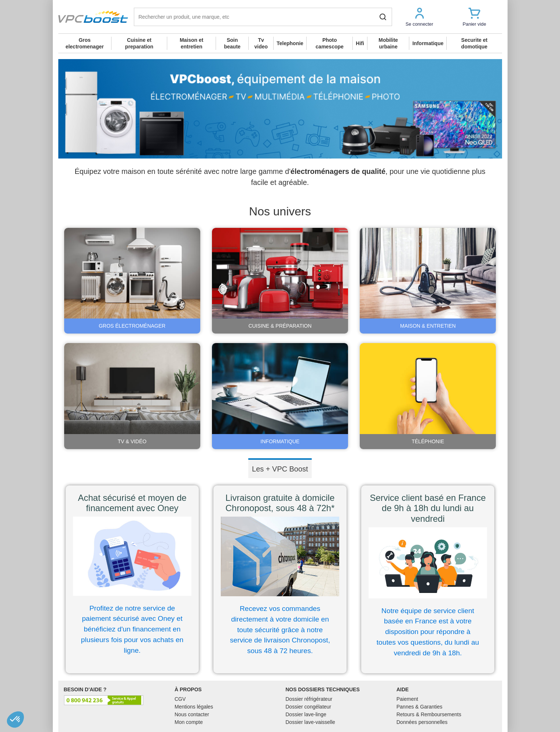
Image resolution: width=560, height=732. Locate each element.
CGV (180, 699)
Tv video (261, 43)
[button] (420, 17)
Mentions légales (194, 707)
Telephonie (290, 43)
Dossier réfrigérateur (309, 699)
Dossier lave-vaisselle (310, 722)
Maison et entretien (192, 43)
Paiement (407, 699)
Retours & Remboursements (429, 714)
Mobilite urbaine (388, 43)
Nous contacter (192, 714)
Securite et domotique (475, 43)
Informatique (428, 43)
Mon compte (189, 722)
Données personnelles (422, 722)
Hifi (360, 43)
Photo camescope (330, 43)
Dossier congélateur (309, 707)
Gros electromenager (85, 43)
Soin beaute (232, 43)
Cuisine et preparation (139, 43)
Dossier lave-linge (306, 714)
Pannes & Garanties (419, 707)
